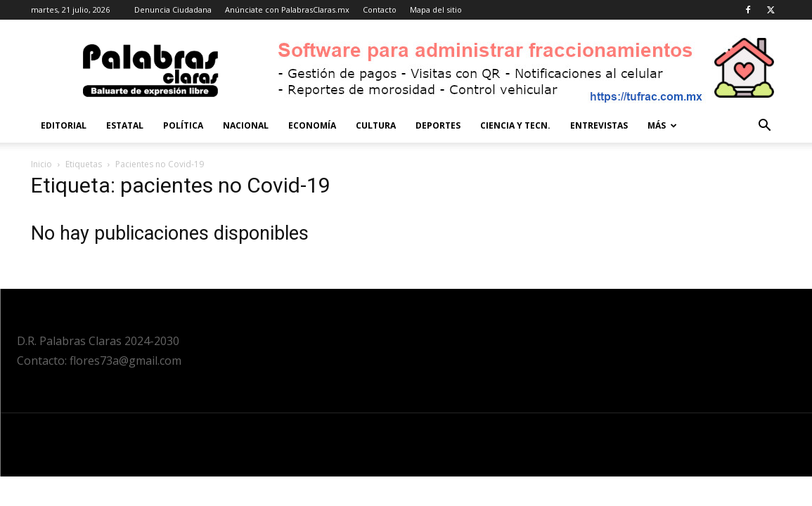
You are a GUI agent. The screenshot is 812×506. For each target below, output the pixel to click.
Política (183, 125)
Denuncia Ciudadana (173, 9)
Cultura (376, 125)
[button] (765, 127)
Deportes (438, 125)
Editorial (64, 125)
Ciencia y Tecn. (515, 125)
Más (662, 125)
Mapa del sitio (436, 9)
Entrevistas (599, 125)
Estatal (125, 125)
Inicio (41, 164)
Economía (312, 125)
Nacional (246, 125)
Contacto (380, 9)
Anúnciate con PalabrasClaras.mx (287, 9)
